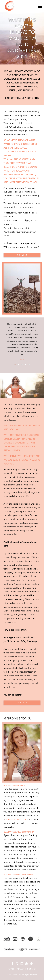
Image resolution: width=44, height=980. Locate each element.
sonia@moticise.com (16, 819)
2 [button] (19, 364)
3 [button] (22, 364)
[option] (22, 341)
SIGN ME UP (22, 255)
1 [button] (15, 364)
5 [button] (29, 364)
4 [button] (26, 364)
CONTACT (32, 969)
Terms (11, 969)
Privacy (20, 969)
